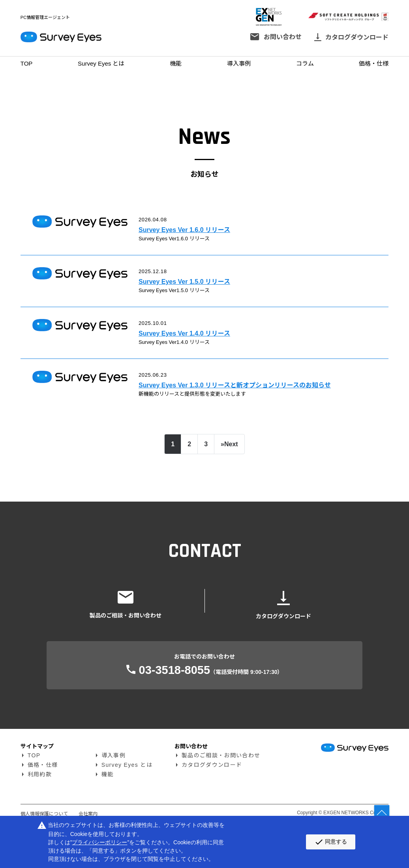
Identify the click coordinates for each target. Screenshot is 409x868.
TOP (27, 63)
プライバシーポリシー (99, 842)
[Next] (229, 485)
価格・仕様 (374, 63)
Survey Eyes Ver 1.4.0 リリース (193, 355)
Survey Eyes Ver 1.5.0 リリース (193, 293)
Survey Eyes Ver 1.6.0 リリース (193, 231)
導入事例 (239, 63)
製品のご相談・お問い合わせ (221, 796)
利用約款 (40, 815)
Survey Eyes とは (101, 63)
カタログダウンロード (212, 806)
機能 (176, 63)
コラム (305, 63)
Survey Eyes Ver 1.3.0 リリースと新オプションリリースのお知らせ (253, 417)
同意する (331, 842)
